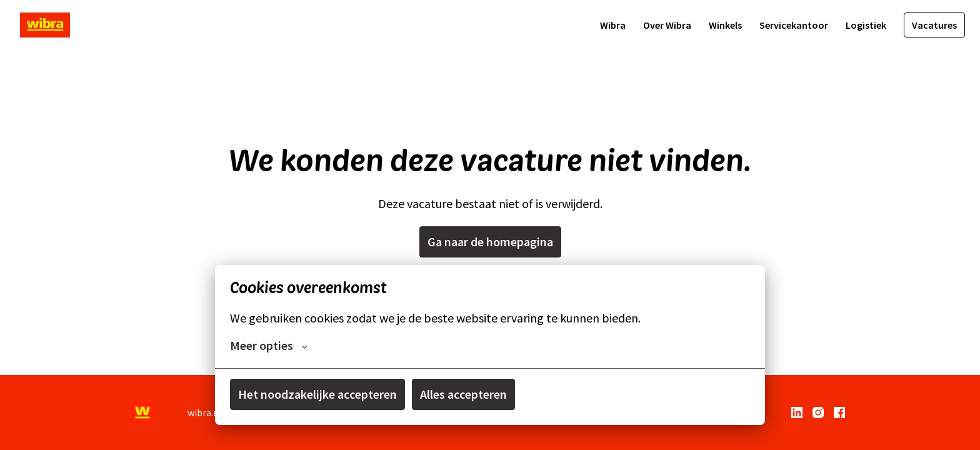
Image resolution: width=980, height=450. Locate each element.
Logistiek (866, 25)
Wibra (613, 25)
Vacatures (934, 25)
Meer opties (269, 346)
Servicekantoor (794, 25)
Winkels (725, 25)
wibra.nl (205, 412)
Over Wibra (667, 25)
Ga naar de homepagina (490, 242)
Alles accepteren (463, 394)
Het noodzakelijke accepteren (317, 394)
